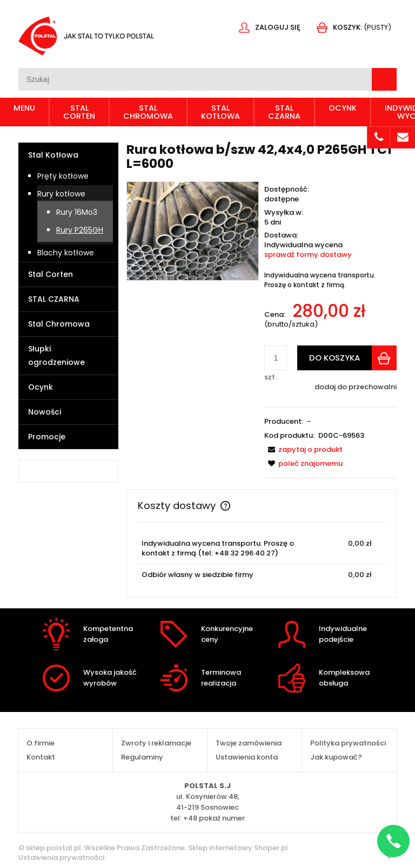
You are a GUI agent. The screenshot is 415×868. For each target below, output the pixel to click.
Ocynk (41, 387)
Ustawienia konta (247, 757)
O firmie (41, 743)
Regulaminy (142, 757)
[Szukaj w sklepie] (195, 79)
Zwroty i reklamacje (156, 743)
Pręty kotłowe (63, 176)
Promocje (47, 437)
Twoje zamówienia (249, 743)
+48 (214, 818)
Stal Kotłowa (53, 155)
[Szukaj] (384, 79)
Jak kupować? (336, 757)
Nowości (45, 412)
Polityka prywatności (348, 743)
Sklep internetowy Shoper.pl (238, 848)
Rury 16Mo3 (77, 212)
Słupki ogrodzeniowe (56, 355)
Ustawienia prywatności (61, 857)
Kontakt (41, 757)
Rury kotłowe (61, 194)
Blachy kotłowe (66, 253)
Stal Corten (51, 274)
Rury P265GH (80, 230)
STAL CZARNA (54, 299)
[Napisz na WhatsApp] (393, 841)
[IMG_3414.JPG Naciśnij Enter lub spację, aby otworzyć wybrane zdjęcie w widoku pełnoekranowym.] (193, 230)
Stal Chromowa (59, 324)
